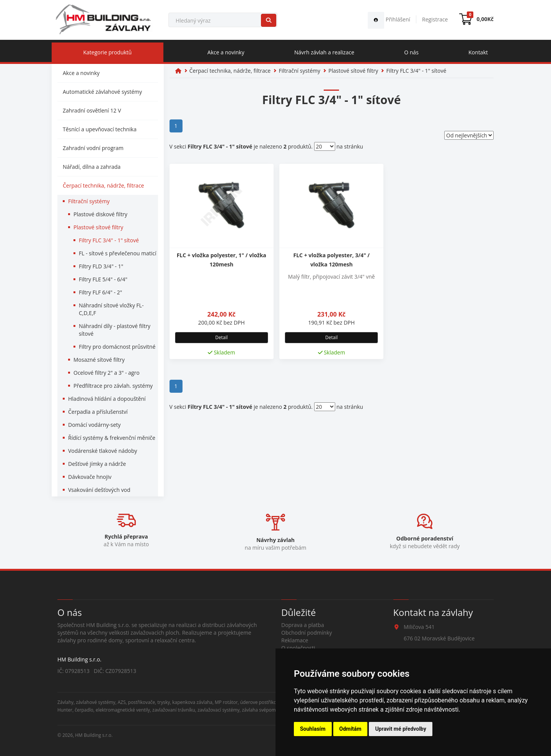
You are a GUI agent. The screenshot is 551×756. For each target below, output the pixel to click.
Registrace (435, 19)
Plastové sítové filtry (98, 227)
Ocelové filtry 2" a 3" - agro (107, 373)
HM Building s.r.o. (94, 735)
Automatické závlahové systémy (102, 92)
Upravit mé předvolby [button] (400, 729)
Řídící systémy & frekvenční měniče (112, 438)
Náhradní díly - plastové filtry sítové (115, 330)
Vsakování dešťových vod (99, 490)
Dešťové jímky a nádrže (97, 464)
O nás (411, 52)
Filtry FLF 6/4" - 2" (100, 292)
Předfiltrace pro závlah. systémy (113, 386)
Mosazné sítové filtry (99, 360)
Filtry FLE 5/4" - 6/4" (103, 279)
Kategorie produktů (107, 52)
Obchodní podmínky (307, 633)
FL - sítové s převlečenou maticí (118, 253)
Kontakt (478, 52)
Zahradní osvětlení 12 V (92, 110)
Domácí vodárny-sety (94, 425)
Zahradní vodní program (93, 148)
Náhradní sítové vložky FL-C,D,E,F (111, 309)
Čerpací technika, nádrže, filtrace (103, 185)
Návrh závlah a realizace (324, 52)
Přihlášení (389, 19)
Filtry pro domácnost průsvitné (117, 347)
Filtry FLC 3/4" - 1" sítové (109, 240)
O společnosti (298, 648)
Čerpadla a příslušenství (98, 412)
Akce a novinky (226, 52)
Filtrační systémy (89, 201)
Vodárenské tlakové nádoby (103, 451)
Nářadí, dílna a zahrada (92, 167)
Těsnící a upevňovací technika (100, 129)
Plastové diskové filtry (100, 214)
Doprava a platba (303, 625)
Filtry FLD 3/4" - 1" (101, 266)
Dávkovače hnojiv (90, 477)
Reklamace (295, 640)
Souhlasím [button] (313, 729)
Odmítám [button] (350, 729)
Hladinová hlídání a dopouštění (107, 399)
